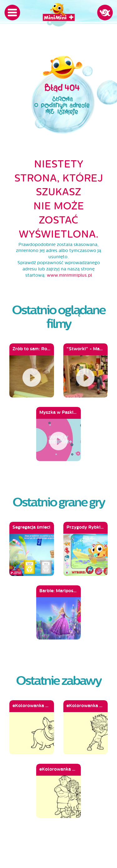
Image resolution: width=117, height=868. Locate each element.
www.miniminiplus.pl (69, 275)
